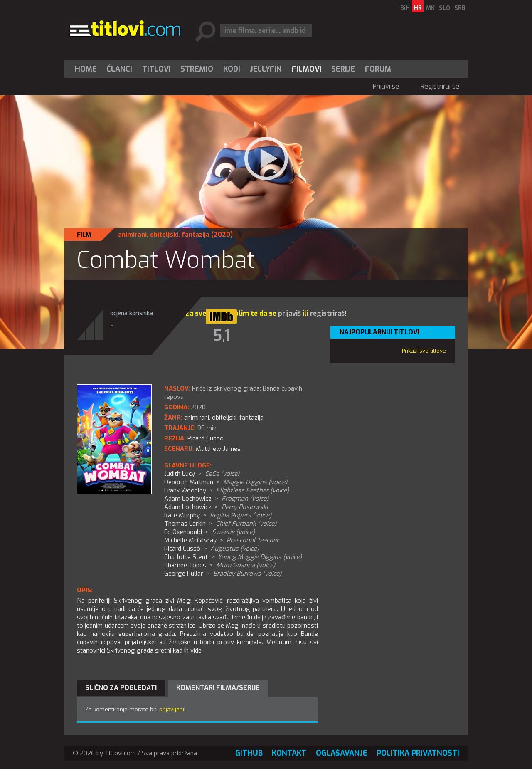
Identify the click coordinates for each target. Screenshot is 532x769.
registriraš (327, 313)
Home (86, 69)
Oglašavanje (342, 753)
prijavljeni (172, 709)
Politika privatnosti (418, 753)
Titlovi (156, 69)
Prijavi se (386, 86)
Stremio (197, 69)
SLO (445, 8)
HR (418, 8)
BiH (405, 8)
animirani (132, 235)
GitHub (249, 753)
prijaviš (289, 313)
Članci (119, 69)
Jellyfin (266, 69)
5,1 (222, 336)
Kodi (232, 69)
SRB (460, 8)
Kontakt (289, 753)
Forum (378, 69)
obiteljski (164, 235)
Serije (343, 69)
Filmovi (307, 69)
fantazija (196, 235)
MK (430, 8)
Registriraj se (440, 86)
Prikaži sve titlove (424, 351)
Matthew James (218, 449)
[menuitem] (88, 69)
